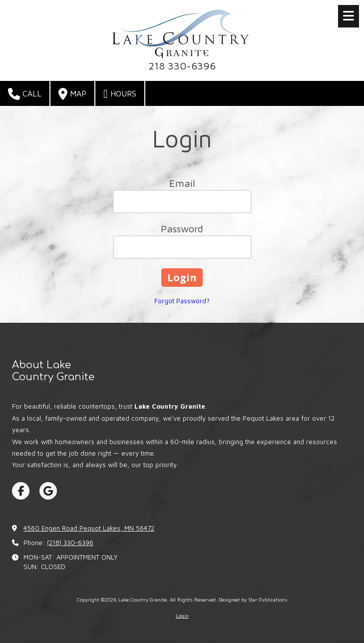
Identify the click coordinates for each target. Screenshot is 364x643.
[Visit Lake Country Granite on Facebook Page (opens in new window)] (21, 491)
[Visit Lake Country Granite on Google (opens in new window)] (48, 491)
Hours (120, 94)
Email (182, 183)
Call (25, 94)
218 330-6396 (182, 65)
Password (182, 229)
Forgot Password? (182, 301)
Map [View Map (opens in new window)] (72, 94)
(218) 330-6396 (70, 543)
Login (182, 616)
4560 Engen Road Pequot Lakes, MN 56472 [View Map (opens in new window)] (89, 528)
